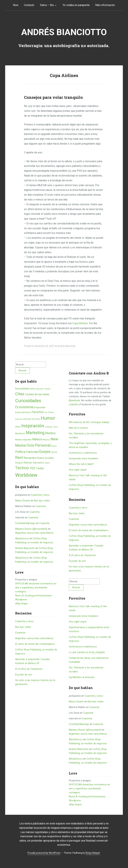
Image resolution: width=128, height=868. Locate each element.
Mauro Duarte (23, 501)
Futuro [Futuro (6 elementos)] (51, 412)
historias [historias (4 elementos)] (19, 419)
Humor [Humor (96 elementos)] (48, 418)
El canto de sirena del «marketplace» (35, 644)
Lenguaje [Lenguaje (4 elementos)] (49, 427)
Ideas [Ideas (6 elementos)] (18, 427)
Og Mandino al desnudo (82, 677)
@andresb (74, 400)
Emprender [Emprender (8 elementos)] (40, 407)
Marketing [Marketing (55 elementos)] (35, 433)
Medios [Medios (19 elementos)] (50, 433)
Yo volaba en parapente (76, 5)
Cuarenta (41, 506)
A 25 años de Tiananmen (29, 669)
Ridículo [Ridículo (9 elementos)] (28, 463)
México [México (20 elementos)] (37, 439)
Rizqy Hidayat (93, 853)
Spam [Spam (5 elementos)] (47, 463)
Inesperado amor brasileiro (84, 458)
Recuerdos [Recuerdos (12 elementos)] (30, 458)
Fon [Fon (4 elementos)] (46, 412)
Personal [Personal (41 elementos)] (43, 445)
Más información (105, 5)
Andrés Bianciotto (64, 32)
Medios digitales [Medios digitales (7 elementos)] (23, 440)
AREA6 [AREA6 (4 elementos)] (32, 389)
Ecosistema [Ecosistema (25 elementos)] (24, 407)
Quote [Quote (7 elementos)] (54, 452)
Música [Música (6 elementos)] (46, 440)
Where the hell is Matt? (81, 464)
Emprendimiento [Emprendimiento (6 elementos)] (23, 412)
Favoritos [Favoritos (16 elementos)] (38, 412)
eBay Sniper (22, 604)
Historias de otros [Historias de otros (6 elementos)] (31, 419)
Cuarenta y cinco (40, 495)
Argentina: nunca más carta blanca (34, 533)
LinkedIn (73, 404)
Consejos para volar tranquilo (53, 97)
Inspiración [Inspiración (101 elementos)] (33, 426)
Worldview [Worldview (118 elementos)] (26, 475)
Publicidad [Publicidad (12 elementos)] (32, 452)
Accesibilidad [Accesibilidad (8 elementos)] (22, 389)
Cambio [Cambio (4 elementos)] (47, 389)
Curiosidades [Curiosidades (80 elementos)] (28, 401)
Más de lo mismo (78, 428)
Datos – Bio (47, 5)
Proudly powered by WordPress (44, 853)
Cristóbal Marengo (25, 523)
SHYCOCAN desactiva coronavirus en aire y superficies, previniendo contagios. (36, 588)
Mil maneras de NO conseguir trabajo (89, 422)
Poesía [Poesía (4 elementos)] (54, 446)
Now (16, 5)
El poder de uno (24, 675)
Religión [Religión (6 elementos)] (19, 463)
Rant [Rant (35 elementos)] (19, 457)
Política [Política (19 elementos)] (20, 452)
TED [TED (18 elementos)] (32, 468)
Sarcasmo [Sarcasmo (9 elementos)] (38, 463)
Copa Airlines (80, 323)
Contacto (29, 5)
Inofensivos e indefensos (83, 453)
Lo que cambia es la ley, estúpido (87, 652)
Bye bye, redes (42, 501)
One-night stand (78, 470)
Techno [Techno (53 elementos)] (22, 468)
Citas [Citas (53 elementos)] (20, 394)
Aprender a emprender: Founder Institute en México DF (86, 548)
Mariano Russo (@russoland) (31, 529)
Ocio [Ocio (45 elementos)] (30, 445)
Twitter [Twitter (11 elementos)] (40, 468)
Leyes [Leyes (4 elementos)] (55, 427)
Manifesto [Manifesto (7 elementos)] (20, 433)
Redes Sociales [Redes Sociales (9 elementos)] (45, 458)
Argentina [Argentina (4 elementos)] (40, 389)
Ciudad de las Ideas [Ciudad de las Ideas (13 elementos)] (37, 394)
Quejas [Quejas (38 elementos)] (45, 452)
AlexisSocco (22, 538)
